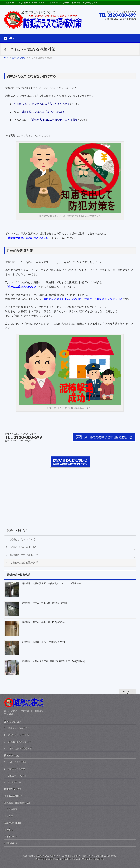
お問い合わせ (11, 843)
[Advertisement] (70, 495)
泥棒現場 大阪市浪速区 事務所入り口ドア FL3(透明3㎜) (51, 583)
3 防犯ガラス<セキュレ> (17, 776)
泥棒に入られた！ (17, 530)
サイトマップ (11, 837)
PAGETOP (127, 691)
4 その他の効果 (12, 782)
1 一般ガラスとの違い (16, 762)
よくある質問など (13, 796)
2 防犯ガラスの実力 (15, 769)
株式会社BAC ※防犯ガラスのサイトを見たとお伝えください (66, 856)
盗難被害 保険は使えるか (17, 803)
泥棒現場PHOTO (12, 823)
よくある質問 (11, 809)
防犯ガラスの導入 (13, 789)
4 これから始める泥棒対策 (22, 563)
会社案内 (9, 830)
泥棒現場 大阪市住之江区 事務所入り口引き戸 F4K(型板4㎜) (54, 661)
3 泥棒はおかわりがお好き (22, 555)
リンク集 (9, 816)
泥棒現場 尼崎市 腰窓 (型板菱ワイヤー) (43, 642)
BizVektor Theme (70, 859)
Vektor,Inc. (87, 859)
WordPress (53, 859)
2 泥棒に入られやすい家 (21, 547)
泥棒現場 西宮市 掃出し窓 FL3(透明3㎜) (43, 622)
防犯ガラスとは (12, 755)
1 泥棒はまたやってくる (21, 539)
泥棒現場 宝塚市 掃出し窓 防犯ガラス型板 (45, 603)
